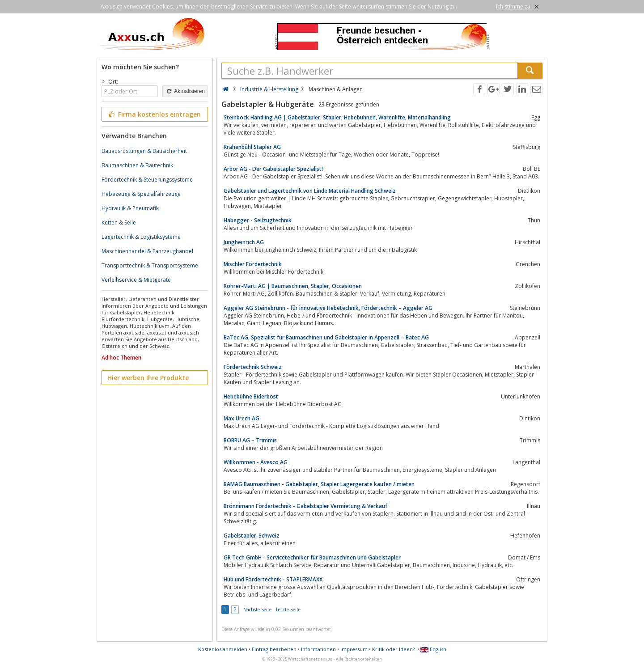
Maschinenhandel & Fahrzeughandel (147, 251)
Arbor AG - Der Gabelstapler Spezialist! (273, 169)
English (433, 649)
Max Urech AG (241, 418)
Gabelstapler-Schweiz (252, 536)
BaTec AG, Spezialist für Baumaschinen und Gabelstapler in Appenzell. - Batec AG (326, 337)
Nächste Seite (257, 610)
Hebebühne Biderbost (251, 396)
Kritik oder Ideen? (393, 649)
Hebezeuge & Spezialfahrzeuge (141, 194)
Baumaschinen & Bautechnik (137, 165)
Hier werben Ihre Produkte (148, 378)
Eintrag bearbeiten (274, 649)
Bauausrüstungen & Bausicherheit (144, 151)
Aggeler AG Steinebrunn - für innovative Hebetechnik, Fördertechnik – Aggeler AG (328, 308)
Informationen (318, 649)
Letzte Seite (288, 610)
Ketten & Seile (119, 222)
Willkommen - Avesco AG (256, 462)
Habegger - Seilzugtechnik (258, 220)
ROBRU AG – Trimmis (250, 440)
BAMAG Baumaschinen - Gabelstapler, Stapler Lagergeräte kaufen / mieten (319, 484)
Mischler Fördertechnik (253, 264)
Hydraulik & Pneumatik (130, 208)
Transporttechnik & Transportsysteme (150, 265)
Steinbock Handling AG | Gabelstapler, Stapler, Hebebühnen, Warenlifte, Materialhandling (337, 117)
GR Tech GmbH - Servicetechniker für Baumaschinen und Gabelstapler (312, 557)
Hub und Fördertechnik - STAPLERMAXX (273, 579)
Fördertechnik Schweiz (253, 367)
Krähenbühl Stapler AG (252, 147)
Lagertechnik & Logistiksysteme (141, 237)
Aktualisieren (185, 91)
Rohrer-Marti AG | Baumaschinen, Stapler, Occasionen (293, 286)
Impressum (354, 649)
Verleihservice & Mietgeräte (136, 280)
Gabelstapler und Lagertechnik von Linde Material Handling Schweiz (310, 191)
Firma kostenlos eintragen (154, 114)
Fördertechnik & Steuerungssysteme (147, 180)
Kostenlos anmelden (223, 649)
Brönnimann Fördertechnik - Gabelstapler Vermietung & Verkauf (305, 506)
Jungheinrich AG (244, 242)
